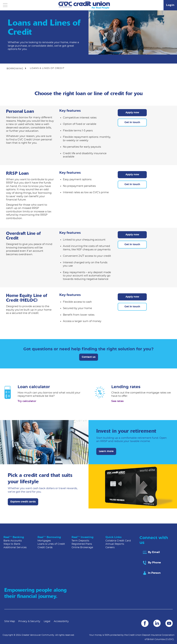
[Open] (5, 5)
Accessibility (61, 621)
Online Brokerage (82, 547)
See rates (117, 401)
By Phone (151, 563)
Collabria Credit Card (118, 541)
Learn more (106, 451)
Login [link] (170, 5)
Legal (47, 621)
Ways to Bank (12, 544)
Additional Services (15, 547)
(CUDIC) (170, 639)
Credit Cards (45, 547)
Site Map (10, 621)
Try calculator (27, 401)
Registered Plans (82, 544)
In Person (151, 573)
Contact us (89, 357)
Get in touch (132, 122)
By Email (151, 552)
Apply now (132, 113)
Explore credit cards (23, 502)
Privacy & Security (29, 621)
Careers (110, 547)
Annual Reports (115, 544)
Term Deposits (80, 541)
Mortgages (44, 541)
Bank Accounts (13, 541)
